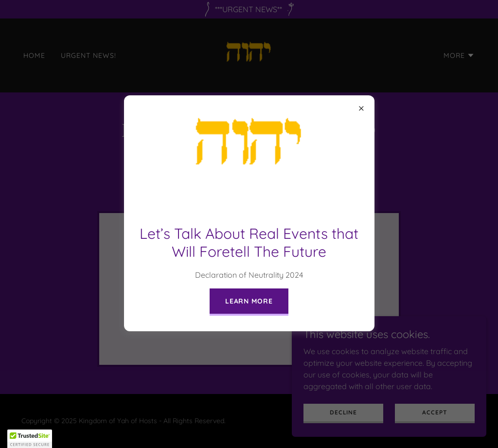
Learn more (249, 301)
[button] (30, 439)
